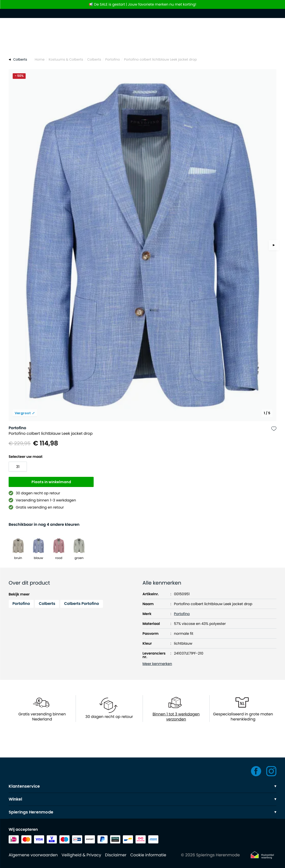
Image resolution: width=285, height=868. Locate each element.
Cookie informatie (148, 855)
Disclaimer (116, 855)
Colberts (94, 59)
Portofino (113, 59)
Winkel (142, 799)
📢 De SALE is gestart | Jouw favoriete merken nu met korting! (143, 4)
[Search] (142, 41)
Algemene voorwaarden (33, 855)
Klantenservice (142, 786)
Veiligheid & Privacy (81, 855)
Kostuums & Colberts (66, 59)
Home (40, 59)
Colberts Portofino (82, 604)
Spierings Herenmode (142, 812)
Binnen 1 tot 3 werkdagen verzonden (176, 717)
